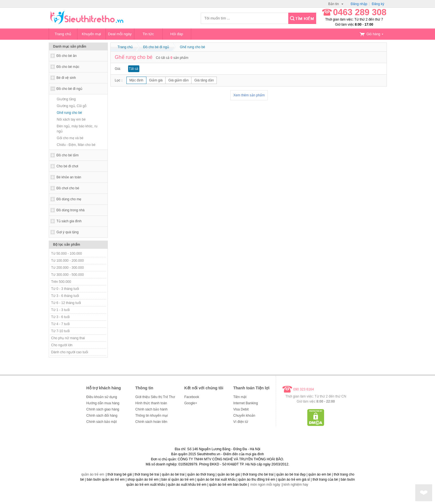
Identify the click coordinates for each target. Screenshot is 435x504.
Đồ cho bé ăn (67, 56)
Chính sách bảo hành (151, 409)
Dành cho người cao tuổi (70, 352)
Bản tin (336, 4)
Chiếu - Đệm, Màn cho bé (76, 145)
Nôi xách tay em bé (71, 119)
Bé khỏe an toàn (69, 177)
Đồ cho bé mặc (68, 67)
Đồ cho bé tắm (68, 155)
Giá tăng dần (204, 80)
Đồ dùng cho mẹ (69, 199)
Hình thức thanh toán (151, 403)
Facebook (192, 397)
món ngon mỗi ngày (265, 485)
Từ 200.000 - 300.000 (68, 268)
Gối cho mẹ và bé (70, 138)
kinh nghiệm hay (296, 485)
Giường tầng (66, 99)
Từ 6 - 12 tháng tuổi (66, 303)
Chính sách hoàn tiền (151, 422)
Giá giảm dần (179, 80)
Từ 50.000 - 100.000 (67, 254)
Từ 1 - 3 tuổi (61, 310)
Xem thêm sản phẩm (249, 95)
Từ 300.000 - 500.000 (68, 275)
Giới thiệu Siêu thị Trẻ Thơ (155, 397)
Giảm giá (156, 80)
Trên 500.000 (61, 282)
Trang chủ (63, 34)
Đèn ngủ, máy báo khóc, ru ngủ (77, 129)
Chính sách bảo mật (102, 422)
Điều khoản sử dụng (102, 397)
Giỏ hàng (371, 34)
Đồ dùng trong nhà (71, 210)
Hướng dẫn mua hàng (103, 403)
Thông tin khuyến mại (152, 416)
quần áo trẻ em (93, 474)
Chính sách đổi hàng (102, 416)
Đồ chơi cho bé (68, 188)
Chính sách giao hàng (103, 409)
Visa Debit (241, 409)
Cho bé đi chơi (67, 166)
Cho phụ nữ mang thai (68, 338)
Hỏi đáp (177, 34)
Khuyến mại (91, 34)
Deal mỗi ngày (120, 34)
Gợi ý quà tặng (68, 232)
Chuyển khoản (244, 416)
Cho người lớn (62, 345)
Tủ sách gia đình (69, 221)
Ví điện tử (241, 422)
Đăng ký (378, 4)
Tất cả (134, 69)
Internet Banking (246, 403)
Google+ (191, 403)
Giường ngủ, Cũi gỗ (72, 106)
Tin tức (148, 34)
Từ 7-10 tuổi (61, 331)
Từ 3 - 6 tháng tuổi (65, 296)
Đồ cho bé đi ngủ (69, 89)
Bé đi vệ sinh (66, 78)
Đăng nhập (359, 4)
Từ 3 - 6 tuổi (61, 317)
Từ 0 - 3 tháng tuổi (65, 289)
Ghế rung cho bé (70, 113)
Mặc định (136, 80)
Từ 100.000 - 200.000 (68, 261)
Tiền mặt (240, 397)
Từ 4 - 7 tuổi (61, 324)
